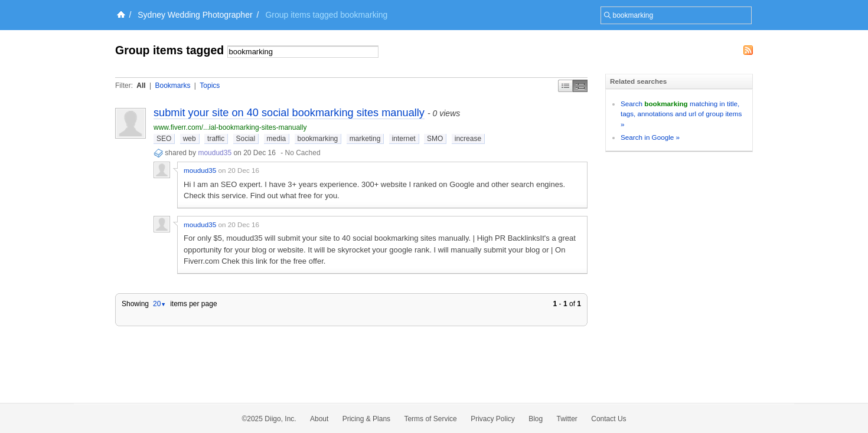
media (277, 139)
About (319, 419)
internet (404, 139)
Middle (580, 86)
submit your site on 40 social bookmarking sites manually (289, 113)
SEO (164, 139)
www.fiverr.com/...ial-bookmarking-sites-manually (230, 127)
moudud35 (215, 153)
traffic (216, 139)
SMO (435, 139)
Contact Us (608, 419)
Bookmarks (172, 86)
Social (246, 139)
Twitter (567, 419)
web (190, 139)
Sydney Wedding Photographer (195, 15)
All (141, 86)
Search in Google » (650, 137)
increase (468, 139)
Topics (210, 86)
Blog (536, 419)
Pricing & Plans (366, 419)
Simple (565, 86)
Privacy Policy (493, 419)
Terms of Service (430, 419)
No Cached (303, 153)
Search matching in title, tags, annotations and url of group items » (681, 114)
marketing (365, 139)
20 (159, 304)
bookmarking (318, 139)
